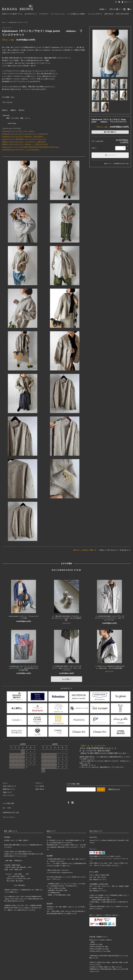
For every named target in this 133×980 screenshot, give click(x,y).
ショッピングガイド (95, 14)
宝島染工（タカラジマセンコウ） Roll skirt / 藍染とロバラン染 (25, 144)
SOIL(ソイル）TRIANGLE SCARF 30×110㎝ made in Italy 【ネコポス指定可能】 (110, 667)
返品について (108, 164)
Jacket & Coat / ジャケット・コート (19, 22)
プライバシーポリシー (9, 811)
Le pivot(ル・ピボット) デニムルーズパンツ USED (24, 617)
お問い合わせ (109, 14)
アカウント (127, 2)
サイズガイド (44, 14)
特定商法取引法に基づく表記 (12, 808)
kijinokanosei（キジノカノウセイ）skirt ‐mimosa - (18, 131)
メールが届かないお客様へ (76, 14)
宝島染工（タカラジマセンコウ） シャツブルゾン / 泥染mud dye (24, 142)
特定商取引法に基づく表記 (121, 164)
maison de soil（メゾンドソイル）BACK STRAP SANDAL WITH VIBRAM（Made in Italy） (31, 147)
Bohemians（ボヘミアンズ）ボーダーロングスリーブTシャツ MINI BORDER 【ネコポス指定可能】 (24, 668)
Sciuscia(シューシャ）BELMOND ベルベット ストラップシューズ (25, 139)
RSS (3, 805)
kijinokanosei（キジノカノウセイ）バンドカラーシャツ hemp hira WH (25, 134)
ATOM (8, 805)
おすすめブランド (31, 14)
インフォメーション (58, 14)
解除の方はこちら (114, 788)
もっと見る (67, 678)
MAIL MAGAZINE (123, 14)
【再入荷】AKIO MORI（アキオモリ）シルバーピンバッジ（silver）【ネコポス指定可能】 (66, 618)
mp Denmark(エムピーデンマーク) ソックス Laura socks (21, 150)
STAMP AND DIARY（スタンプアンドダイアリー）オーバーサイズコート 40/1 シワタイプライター (109, 618)
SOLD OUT (110, 155)
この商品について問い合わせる (108, 550)
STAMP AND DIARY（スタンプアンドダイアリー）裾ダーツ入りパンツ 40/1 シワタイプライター (66, 668)
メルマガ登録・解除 (9, 802)
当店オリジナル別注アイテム (12, 14)
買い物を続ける (125, 550)
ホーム (4, 22)
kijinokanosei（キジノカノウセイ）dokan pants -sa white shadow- (23, 136)
